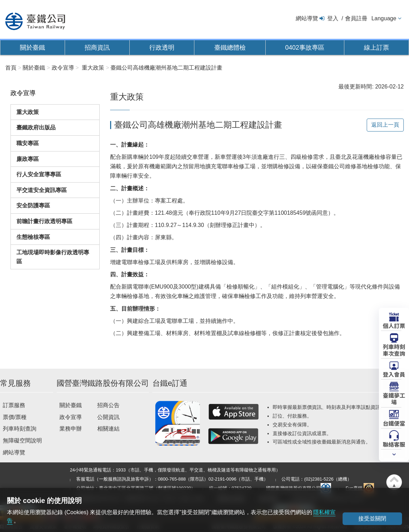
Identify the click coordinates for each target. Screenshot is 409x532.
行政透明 (162, 48)
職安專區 (28, 143)
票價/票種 (15, 417)
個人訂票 (394, 325)
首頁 (11, 68)
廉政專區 (28, 159)
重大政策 (28, 112)
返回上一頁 (385, 125)
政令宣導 (71, 417)
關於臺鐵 (33, 48)
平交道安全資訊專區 (42, 190)
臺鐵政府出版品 (36, 127)
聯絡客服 (394, 444)
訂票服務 (14, 405)
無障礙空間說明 (22, 441)
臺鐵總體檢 (230, 48)
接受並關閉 (372, 519)
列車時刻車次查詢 (394, 350)
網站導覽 (307, 18)
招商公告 (108, 405)
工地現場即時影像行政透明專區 (53, 257)
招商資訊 (97, 48)
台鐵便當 (394, 423)
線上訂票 (376, 48)
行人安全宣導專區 (39, 174)
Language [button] (384, 18)
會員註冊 (356, 18)
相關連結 (108, 429)
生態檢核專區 (33, 237)
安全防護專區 (33, 205)
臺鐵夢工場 (394, 398)
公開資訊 (108, 417)
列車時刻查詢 (20, 429)
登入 (333, 18)
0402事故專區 (305, 48)
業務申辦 (71, 429)
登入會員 (394, 374)
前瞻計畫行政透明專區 (44, 221)
